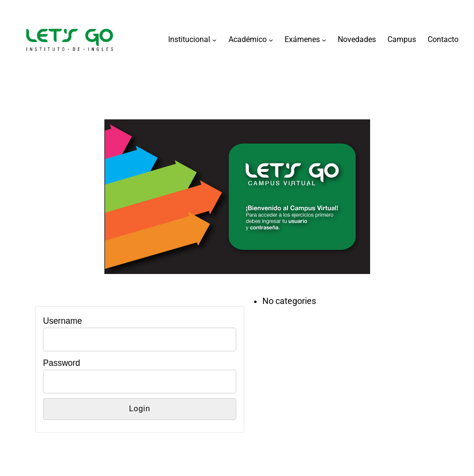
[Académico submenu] (271, 40)
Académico (248, 40)
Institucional (189, 40)
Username (63, 321)
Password (62, 363)
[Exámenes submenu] (324, 40)
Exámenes (302, 40)
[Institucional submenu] (214, 40)
